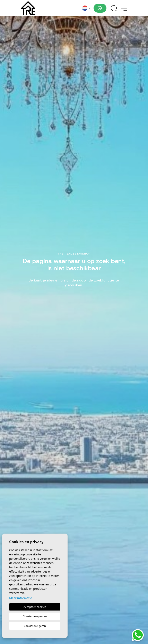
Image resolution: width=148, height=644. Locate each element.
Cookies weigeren (35, 626)
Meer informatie (21, 598)
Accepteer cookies (35, 607)
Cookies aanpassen (35, 616)
